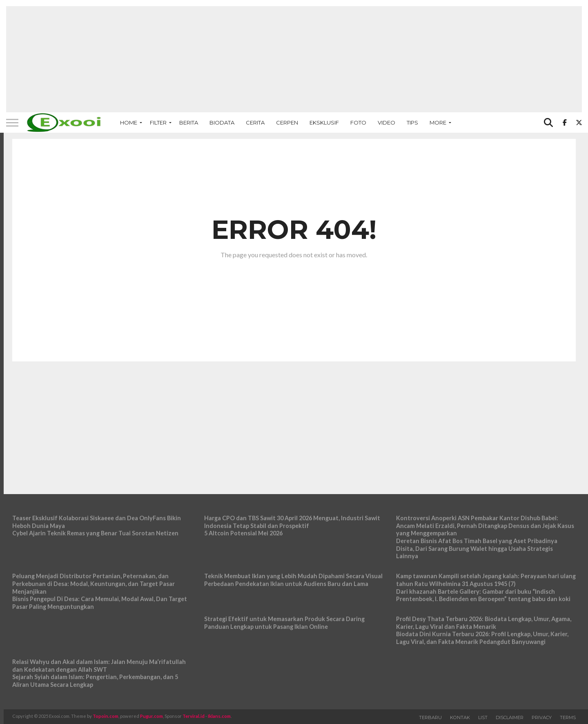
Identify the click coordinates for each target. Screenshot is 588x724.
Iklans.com (219, 716)
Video (386, 123)
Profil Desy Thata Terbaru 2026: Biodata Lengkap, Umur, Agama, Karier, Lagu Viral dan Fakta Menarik (484, 623)
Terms (568, 717)
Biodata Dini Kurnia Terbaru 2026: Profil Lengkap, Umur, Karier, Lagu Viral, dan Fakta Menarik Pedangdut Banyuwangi (482, 638)
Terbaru (430, 717)
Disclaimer (510, 717)
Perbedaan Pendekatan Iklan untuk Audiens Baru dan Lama (286, 584)
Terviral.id (194, 716)
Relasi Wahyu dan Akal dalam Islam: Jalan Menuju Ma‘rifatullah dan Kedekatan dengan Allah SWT (99, 666)
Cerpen (287, 123)
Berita (189, 123)
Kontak (460, 717)
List (483, 717)
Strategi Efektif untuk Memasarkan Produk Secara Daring (284, 619)
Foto (358, 123)
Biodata (222, 123)
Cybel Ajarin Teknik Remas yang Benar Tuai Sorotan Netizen (95, 533)
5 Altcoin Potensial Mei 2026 (243, 533)
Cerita (255, 123)
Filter (158, 123)
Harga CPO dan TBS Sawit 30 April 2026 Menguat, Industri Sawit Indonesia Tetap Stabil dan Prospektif (292, 522)
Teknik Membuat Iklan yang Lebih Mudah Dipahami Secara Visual (293, 576)
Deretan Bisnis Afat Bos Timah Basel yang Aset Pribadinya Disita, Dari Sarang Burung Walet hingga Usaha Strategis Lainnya (477, 548)
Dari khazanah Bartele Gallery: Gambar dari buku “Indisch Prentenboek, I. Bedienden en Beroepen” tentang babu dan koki (483, 595)
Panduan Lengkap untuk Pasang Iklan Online (266, 627)
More (438, 123)
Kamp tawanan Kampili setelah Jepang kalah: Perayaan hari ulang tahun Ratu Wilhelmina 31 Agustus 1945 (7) (486, 580)
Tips (412, 123)
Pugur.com (151, 716)
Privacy (542, 717)
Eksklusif (324, 123)
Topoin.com (106, 716)
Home (129, 123)
